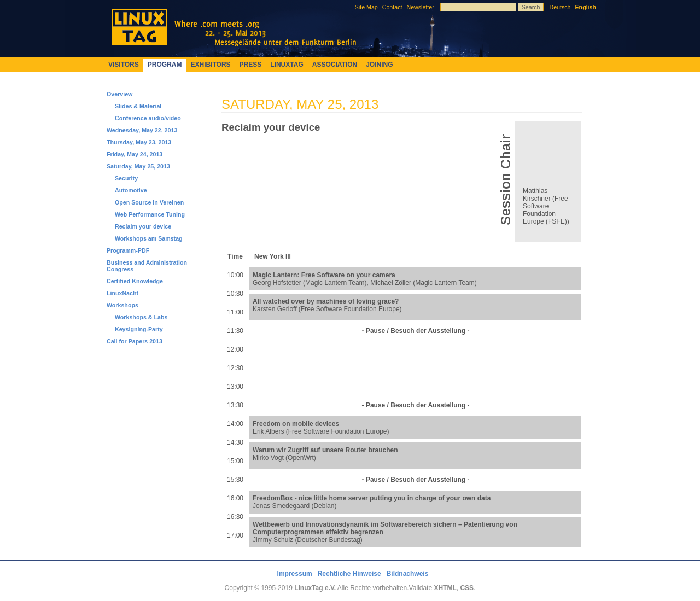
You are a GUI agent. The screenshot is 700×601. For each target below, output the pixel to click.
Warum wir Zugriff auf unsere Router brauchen (325, 450)
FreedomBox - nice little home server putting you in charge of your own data (372, 498)
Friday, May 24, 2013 (135, 154)
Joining (379, 65)
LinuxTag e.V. (315, 588)
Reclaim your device (143, 226)
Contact (392, 7)
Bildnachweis (408, 574)
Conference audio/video (148, 118)
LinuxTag (287, 65)
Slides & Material (138, 106)
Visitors (124, 65)
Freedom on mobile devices (296, 424)
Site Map (366, 7)
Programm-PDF (128, 250)
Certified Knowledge (135, 281)
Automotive (131, 190)
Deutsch (560, 7)
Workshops (122, 305)
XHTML (445, 588)
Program (165, 65)
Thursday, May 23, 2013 (139, 142)
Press (251, 65)
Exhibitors (210, 65)
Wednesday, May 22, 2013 (142, 130)
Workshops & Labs (141, 317)
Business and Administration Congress (147, 266)
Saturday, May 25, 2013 (138, 166)
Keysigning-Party (139, 329)
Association (335, 65)
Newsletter (420, 7)
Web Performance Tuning (150, 214)
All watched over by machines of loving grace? (326, 301)
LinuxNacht (122, 293)
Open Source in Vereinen (149, 202)
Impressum (295, 574)
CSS (467, 588)
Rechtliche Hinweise (349, 574)
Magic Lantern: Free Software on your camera (324, 275)
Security (126, 178)
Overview (119, 94)
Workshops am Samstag (149, 238)
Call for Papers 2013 (135, 341)
